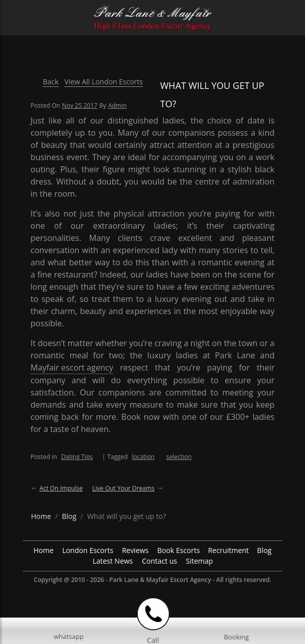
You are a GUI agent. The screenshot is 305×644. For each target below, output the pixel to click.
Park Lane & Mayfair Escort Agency (160, 580)
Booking (236, 637)
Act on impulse (61, 488)
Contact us (159, 561)
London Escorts (88, 550)
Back (51, 82)
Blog (265, 550)
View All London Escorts (104, 82)
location (143, 457)
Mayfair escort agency (72, 367)
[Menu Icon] (16, 12)
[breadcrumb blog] (69, 516)
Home (44, 550)
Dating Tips (77, 457)
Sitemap (199, 561)
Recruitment (228, 550)
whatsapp (68, 636)
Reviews (135, 550)
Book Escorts (178, 550)
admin (117, 105)
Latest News (113, 561)
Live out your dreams (123, 488)
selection (179, 457)
